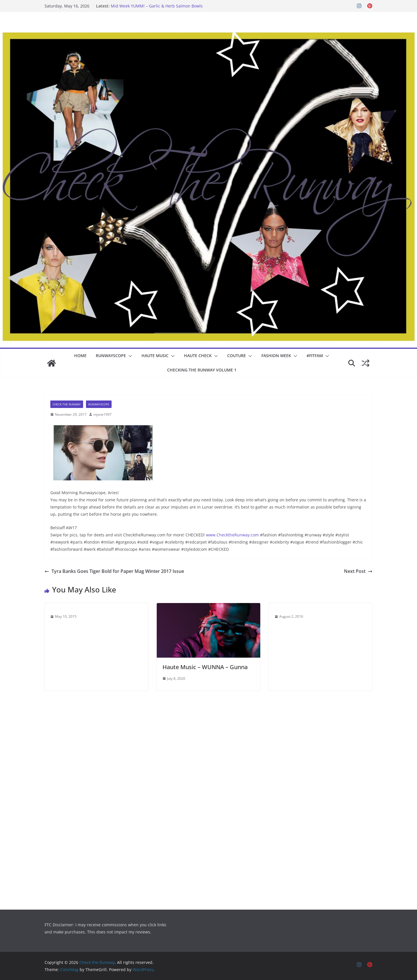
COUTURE (237, 356)
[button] (129, 356)
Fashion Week (276, 356)
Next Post (358, 571)
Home (80, 356)
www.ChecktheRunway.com (232, 535)
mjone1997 (103, 414)
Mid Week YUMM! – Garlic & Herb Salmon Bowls (157, 6)
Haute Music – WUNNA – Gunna (205, 667)
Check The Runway (67, 404)
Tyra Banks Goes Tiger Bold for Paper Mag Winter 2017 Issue (114, 571)
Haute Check (198, 356)
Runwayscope (111, 356)
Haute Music (155, 356)
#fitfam (315, 356)
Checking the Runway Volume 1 (202, 370)
